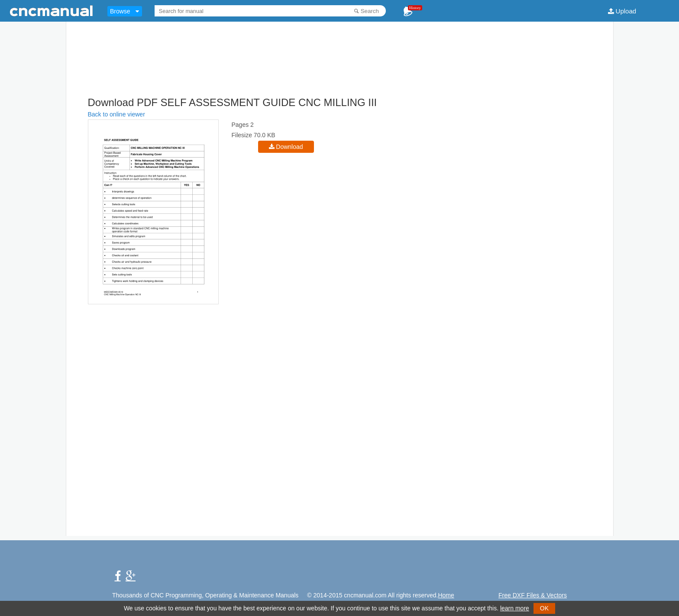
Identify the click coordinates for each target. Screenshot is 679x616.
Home (446, 595)
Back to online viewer (116, 114)
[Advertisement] (339, 74)
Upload (626, 11)
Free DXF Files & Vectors (533, 595)
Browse (120, 11)
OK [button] (544, 608)
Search (370, 11)
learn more (515, 608)
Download (289, 147)
